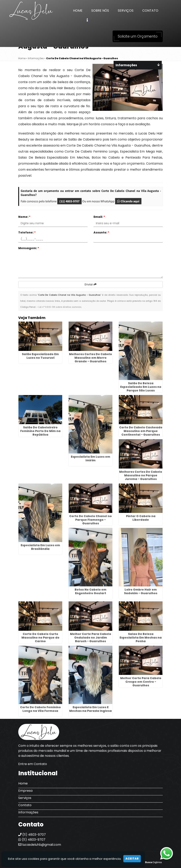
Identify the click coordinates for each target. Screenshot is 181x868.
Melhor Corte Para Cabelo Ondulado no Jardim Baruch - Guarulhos (91, 638)
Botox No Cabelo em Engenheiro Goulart (90, 591)
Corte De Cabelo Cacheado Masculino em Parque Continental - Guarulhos (141, 431)
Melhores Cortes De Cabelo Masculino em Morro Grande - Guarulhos (90, 358)
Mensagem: (29, 248)
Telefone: (27, 232)
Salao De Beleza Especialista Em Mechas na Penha (141, 638)
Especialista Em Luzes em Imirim (90, 458)
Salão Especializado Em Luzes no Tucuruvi (40, 356)
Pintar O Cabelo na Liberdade (141, 518)
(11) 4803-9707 (69, 201)
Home (78, 11)
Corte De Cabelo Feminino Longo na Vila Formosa (40, 709)
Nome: (24, 217)
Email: (99, 217)
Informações (28, 812)
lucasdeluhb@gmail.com (40, 845)
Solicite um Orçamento (138, 36)
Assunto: (101, 232)
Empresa (25, 791)
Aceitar (132, 859)
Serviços (126, 11)
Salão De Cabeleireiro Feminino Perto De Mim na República (40, 431)
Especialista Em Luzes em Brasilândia (40, 547)
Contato (150, 11)
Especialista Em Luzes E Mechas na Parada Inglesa (90, 709)
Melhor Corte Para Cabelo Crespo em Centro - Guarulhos (141, 682)
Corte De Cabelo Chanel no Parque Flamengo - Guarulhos (90, 520)
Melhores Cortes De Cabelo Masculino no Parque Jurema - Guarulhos (141, 475)
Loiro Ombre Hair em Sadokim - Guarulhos (141, 591)
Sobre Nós (100, 11)
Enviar (91, 284)
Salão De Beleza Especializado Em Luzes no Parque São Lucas (141, 387)
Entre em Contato (33, 764)
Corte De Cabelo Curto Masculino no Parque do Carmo (40, 638)
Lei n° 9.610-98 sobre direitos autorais (60, 307)
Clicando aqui (128, 201)
